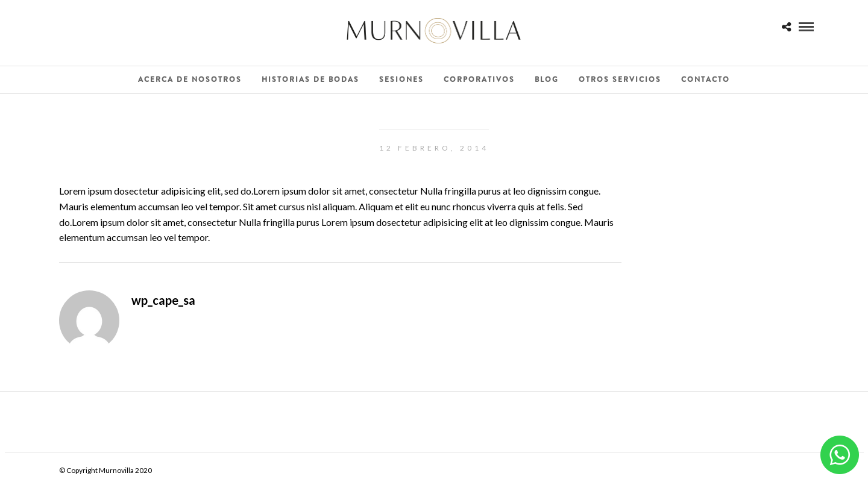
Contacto (706, 80)
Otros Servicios (620, 80)
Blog (547, 80)
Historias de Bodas (310, 80)
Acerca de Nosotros (190, 80)
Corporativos (479, 80)
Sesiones (401, 80)
